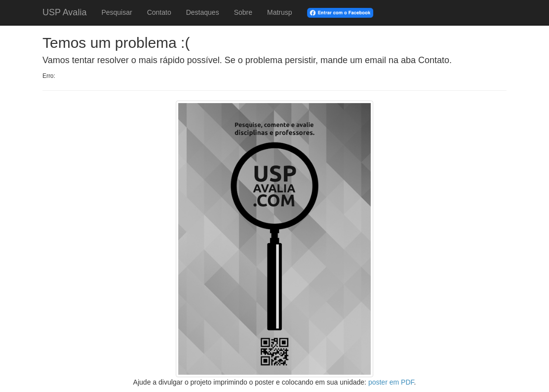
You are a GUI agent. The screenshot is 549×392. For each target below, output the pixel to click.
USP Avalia (64, 12)
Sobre (243, 12)
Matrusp (280, 12)
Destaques (203, 12)
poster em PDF (391, 382)
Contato (159, 12)
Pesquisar (117, 12)
